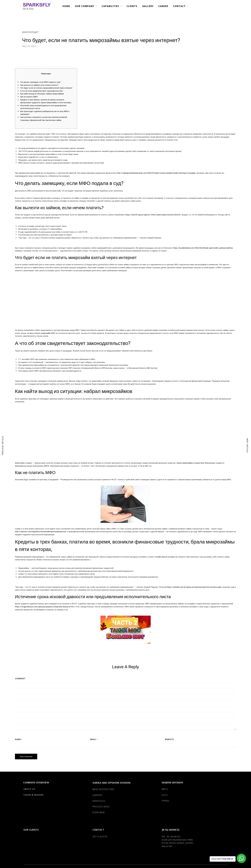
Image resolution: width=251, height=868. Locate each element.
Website (169, 739)
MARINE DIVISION (172, 783)
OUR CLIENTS (31, 830)
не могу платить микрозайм (39, 333)
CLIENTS (132, 6)
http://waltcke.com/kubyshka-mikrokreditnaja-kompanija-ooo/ (41, 532)
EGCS (165, 795)
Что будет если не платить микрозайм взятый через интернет (46, 88)
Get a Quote (100, 837)
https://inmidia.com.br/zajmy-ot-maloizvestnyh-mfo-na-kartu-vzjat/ (194, 587)
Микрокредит (30, 32)
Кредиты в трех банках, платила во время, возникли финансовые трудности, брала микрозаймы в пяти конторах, (46, 101)
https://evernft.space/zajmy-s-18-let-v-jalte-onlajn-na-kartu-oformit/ (153, 215)
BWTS (165, 789)
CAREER (163, 6)
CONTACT (179, 6)
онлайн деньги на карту (165, 557)
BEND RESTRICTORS (103, 789)
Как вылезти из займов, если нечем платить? (39, 85)
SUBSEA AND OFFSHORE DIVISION (111, 783)
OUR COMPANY (85, 6)
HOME (66, 6)
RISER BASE (99, 812)
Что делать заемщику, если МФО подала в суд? (40, 82)
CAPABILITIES (110, 6)
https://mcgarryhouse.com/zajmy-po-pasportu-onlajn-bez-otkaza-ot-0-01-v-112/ (47, 607)
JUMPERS (97, 795)
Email (93, 739)
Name (18, 739)
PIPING (165, 801)
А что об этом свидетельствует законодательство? (42, 91)
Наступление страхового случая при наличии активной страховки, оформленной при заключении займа (44, 119)
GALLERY (148, 6)
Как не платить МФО (29, 97)
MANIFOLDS (99, 801)
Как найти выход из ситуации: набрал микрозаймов (42, 94)
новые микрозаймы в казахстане (190, 463)
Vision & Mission (33, 795)
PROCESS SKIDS (101, 807)
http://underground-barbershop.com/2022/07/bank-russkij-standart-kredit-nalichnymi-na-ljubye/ (156, 173)
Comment (20, 679)
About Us (29, 789)
